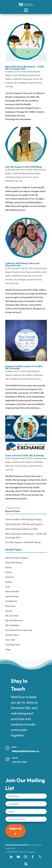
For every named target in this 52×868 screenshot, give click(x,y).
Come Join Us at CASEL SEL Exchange (25, 455)
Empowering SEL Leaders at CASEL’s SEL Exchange (24, 367)
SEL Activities (11, 379)
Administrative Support (17, 558)
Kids (7, 587)
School (36, 79)
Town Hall (10, 640)
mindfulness (17, 79)
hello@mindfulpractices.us (25, 751)
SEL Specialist (14, 170)
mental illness (12, 596)
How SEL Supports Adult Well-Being (23, 167)
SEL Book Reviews (14, 620)
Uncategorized (13, 645)
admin (10, 72)
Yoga (16, 283)
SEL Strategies (20, 83)
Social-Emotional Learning (29, 379)
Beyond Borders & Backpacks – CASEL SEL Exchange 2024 (25, 68)
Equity (31, 75)
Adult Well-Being (20, 75)
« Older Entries (13, 508)
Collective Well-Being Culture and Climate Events (22, 264)
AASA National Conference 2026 (21, 529)
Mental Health (12, 591)
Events (37, 75)
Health (8, 79)
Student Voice (12, 635)
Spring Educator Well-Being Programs (24, 524)
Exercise (29, 272)
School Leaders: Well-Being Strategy (23, 519)
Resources (28, 79)
